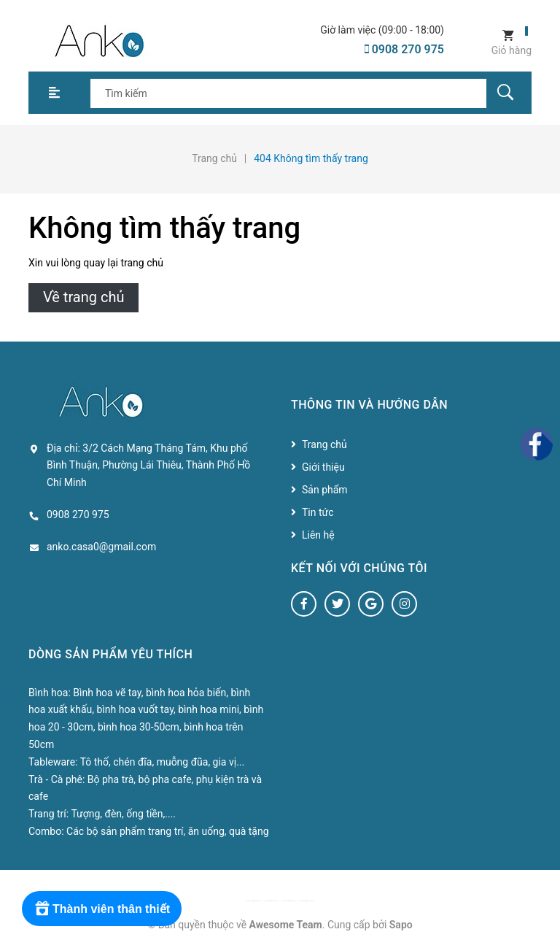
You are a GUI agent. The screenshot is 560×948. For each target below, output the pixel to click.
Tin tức (318, 512)
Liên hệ (318, 535)
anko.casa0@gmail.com (101, 547)
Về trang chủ (83, 297)
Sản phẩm (325, 490)
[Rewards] (102, 909)
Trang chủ (324, 444)
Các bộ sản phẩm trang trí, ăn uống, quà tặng (167, 831)
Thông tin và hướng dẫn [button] (369, 405)
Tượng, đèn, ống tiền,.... (123, 814)
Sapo (401, 925)
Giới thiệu (323, 467)
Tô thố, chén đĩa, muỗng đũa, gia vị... (163, 762)
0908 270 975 (404, 49)
